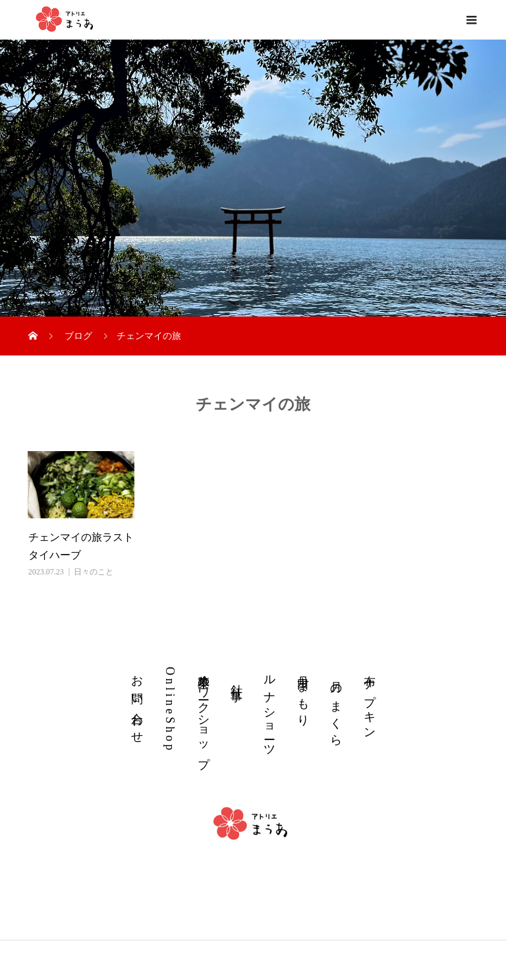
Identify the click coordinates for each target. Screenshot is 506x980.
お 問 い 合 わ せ (137, 702)
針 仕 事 (237, 678)
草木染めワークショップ (204, 714)
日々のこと (94, 572)
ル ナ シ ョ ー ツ (269, 709)
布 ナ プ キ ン (370, 700)
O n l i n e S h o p (170, 709)
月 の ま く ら (336, 709)
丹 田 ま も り (303, 693)
